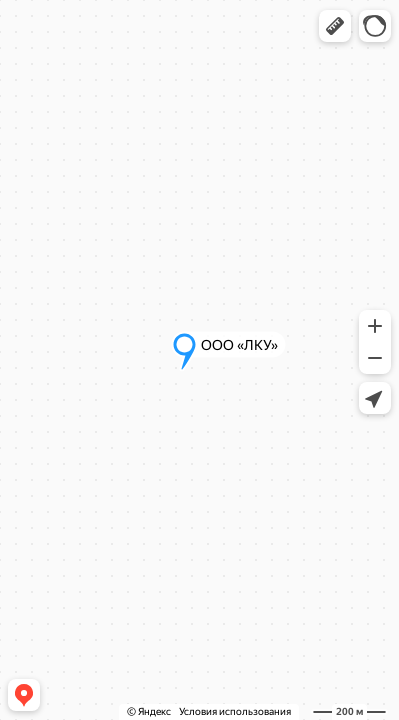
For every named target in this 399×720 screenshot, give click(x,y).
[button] (335, 26)
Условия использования (235, 711)
